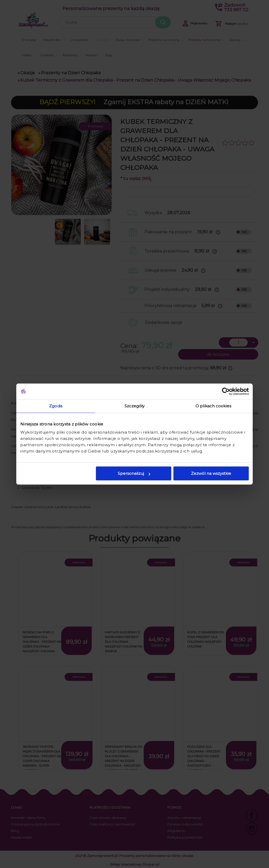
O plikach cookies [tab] (213, 406)
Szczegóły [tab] (135, 406)
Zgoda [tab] (56, 406)
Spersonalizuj (134, 473)
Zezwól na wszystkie (211, 473)
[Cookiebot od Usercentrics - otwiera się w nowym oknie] (226, 391)
